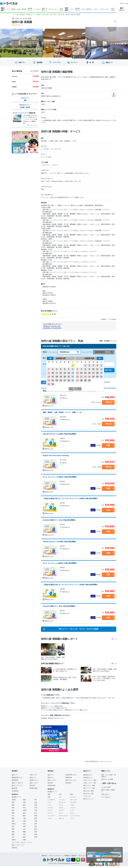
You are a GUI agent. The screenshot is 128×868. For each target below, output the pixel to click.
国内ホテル (33, 778)
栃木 (24, 805)
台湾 (60, 794)
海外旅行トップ (52, 792)
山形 (36, 802)
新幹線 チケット (30, 9)
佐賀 (24, 834)
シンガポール (51, 800)
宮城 (24, 802)
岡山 (13, 826)
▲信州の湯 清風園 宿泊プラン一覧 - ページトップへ (98, 761)
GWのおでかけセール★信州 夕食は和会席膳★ (59, 434)
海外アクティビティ (71, 780)
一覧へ (113, 639)
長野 (13, 813)
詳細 (108, 445)
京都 (24, 821)
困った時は (124, 3)
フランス (50, 810)
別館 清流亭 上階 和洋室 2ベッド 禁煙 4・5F (62, 412)
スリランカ (62, 802)
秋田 (13, 802)
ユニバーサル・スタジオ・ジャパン (22, 842)
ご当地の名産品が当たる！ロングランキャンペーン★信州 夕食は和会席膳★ (70, 498)
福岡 (13, 834)
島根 (13, 829)
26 (61, 380)
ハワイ (49, 805)
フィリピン (62, 800)
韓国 (49, 794)
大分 (13, 837)
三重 (24, 818)
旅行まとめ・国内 (89, 791)
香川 (36, 829)
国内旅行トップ (16, 797)
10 (53, 373)
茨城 (36, 805)
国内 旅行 (3, 9)
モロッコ (61, 818)
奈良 (24, 824)
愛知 (13, 818)
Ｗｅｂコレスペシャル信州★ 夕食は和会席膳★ (60, 477)
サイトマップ (82, 856)
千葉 (36, 808)
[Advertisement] (89, 739)
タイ (60, 797)
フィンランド (51, 816)
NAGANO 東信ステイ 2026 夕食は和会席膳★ (59, 520)
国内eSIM (15, 788)
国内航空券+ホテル (17, 778)
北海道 (14, 800)
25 (57, 380)
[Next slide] (85, 43)
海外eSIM (68, 783)
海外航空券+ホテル (71, 775)
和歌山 (14, 824)
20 (65, 377)
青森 (24, 800)
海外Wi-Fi (50, 783)
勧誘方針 (74, 856)
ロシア (72, 813)
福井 (24, 816)
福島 (13, 805)
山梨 (36, 810)
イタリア (61, 810)
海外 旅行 (67, 9)
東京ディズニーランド (18, 845)
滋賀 (13, 821)
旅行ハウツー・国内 (89, 786)
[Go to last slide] (43, 43)
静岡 (36, 816)
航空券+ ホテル (78, 9)
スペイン (50, 813)
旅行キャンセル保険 (107, 779)
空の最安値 (15, 791)
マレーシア (73, 800)
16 (49, 377)
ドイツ (72, 810)
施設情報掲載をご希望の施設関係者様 (52, 328)
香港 (71, 794)
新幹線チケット (34, 780)
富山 (36, 813)
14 (69, 373)
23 (49, 380)
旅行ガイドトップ (89, 799)
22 (73, 377)
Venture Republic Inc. (65, 863)
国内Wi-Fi (32, 786)
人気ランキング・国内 (90, 780)
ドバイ (72, 818)
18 (57, 377)
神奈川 (25, 810)
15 (73, 373)
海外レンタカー (52, 780)
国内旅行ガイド (88, 775)
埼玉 (24, 808)
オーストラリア (63, 816)
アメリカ (50, 808)
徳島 (13, 832)
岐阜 (36, 818)
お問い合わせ (105, 794)
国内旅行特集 (33, 788)
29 (73, 380)
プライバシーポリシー (55, 856)
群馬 (13, 808)
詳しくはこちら (104, 860)
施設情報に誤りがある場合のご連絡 (52, 326)
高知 (36, 832)
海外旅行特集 (51, 786)
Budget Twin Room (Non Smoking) (56, 455)
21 (69, 377)
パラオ (72, 805)
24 (53, 380)
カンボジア (73, 802)
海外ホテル (51, 778)
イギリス (73, 808)
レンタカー (37, 9)
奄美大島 (14, 848)
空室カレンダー (49, 406)
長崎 (36, 834)
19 (61, 377)
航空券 (13, 9)
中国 (49, 797)
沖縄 (24, 840)
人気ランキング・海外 (90, 783)
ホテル (19, 9)
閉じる (118, 849)
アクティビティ (53, 9)
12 (61, 373)
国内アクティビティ (17, 786)
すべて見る (79, 57)
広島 (36, 826)
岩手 (36, 800)
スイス (61, 813)
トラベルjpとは (106, 797)
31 (53, 384)
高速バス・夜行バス (17, 783)
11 (57, 373)
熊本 (24, 837)
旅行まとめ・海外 (89, 794)
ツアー (8, 9)
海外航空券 (69, 778)
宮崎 (36, 837)
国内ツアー (15, 775)
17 (53, 377)
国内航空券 (15, 780)
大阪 (36, 821)
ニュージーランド (75, 816)
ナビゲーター (87, 796)
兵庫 (36, 824)
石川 (13, 816)
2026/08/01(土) (65, 352)
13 (65, 373)
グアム (61, 805)
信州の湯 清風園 (22, 22)
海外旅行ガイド (88, 778)
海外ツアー (51, 775)
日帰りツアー (33, 775)
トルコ (49, 818)
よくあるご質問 (106, 787)
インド (49, 802)
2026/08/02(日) (100, 352)
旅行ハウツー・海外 (89, 788)
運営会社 (44, 856)
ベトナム (73, 797)
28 (69, 380)
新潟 (24, 813)
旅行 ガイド (122, 9)
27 (65, 380)
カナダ (61, 808)
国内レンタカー (34, 783)
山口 (24, 829)
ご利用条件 (67, 856)
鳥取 (24, 826)
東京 (13, 810)
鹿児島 (14, 840)
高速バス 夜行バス (45, 9)
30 (49, 384)
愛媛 (24, 832)
